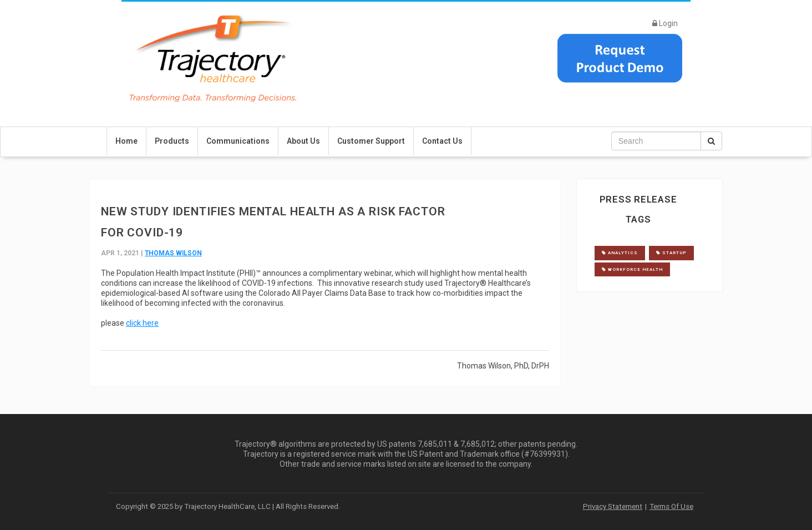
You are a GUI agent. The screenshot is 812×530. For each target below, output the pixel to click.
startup (671, 253)
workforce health (632, 269)
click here (142, 323)
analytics (620, 253)
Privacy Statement (613, 506)
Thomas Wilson (173, 253)
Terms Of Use (671, 506)
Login (665, 23)
